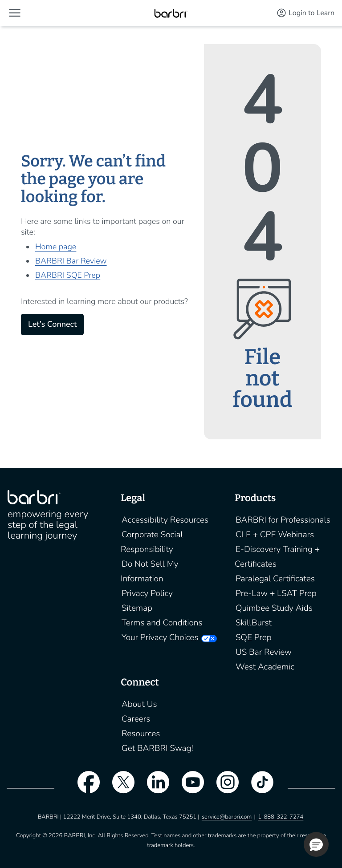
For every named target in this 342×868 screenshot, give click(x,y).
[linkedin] (154, 788)
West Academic (265, 667)
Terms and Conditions (162, 623)
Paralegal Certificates (275, 579)
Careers (136, 719)
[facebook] (84, 788)
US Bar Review (264, 652)
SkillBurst (254, 623)
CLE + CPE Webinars (275, 535)
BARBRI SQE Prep (68, 276)
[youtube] (188, 788)
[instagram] (223, 788)
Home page (56, 247)
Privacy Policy (147, 593)
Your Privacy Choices (160, 637)
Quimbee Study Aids (274, 608)
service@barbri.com (227, 817)
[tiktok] (258, 788)
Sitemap (137, 608)
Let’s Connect (52, 324)
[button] (15, 13)
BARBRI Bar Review (71, 261)
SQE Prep (254, 637)
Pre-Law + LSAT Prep (276, 593)
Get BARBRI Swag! (157, 748)
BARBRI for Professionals (283, 520)
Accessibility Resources (165, 520)
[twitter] (119, 788)
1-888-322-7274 (281, 817)
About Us (139, 704)
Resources (141, 734)
